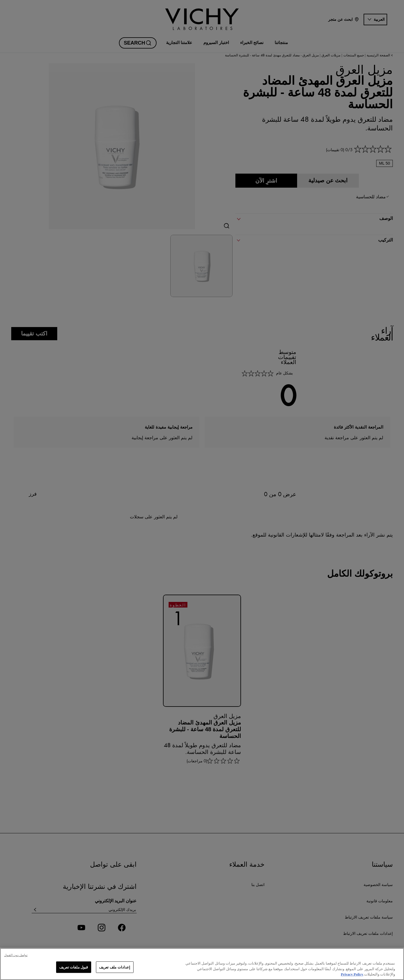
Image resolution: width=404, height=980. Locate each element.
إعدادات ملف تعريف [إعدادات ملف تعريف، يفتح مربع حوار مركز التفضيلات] (115, 967)
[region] (202, 964)
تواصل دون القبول (16, 955)
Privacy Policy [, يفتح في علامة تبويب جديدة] (352, 974)
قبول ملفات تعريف (74, 967)
